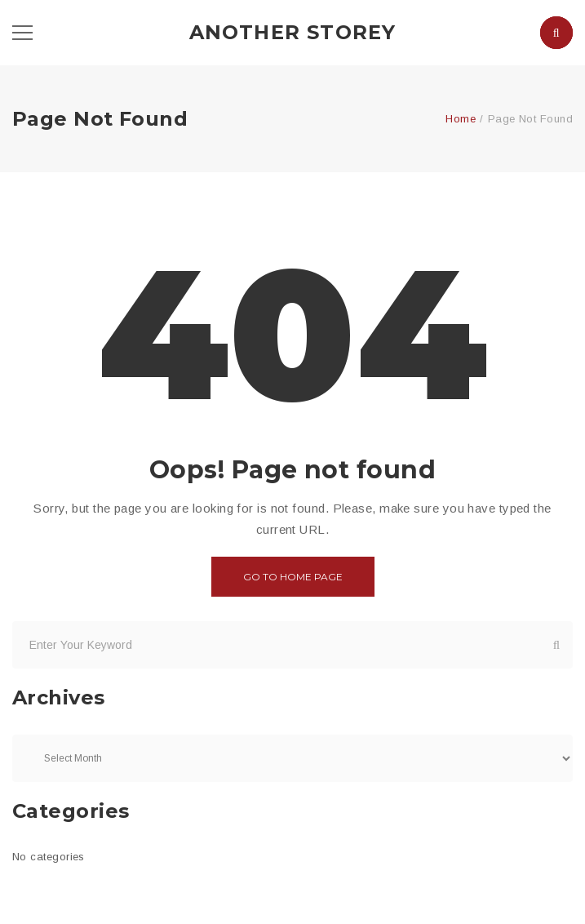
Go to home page (293, 577)
